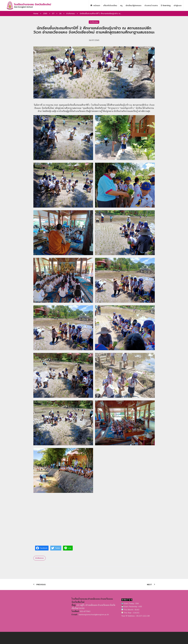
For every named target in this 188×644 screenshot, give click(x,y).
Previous (41, 585)
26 (60, 14)
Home (36, 14)
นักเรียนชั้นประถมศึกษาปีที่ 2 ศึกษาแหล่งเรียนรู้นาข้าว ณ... (101, 14)
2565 (45, 14)
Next (149, 585)
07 (53, 14)
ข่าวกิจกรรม (71, 14)
